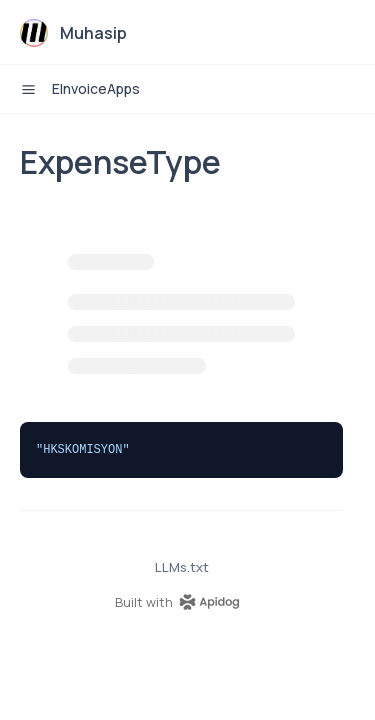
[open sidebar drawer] (28, 89)
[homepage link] (182, 602)
